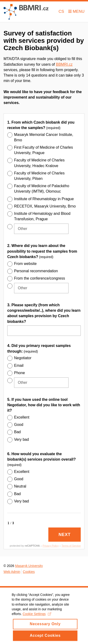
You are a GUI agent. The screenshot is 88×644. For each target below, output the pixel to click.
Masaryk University (29, 566)
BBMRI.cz (64, 64)
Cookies (29, 572)
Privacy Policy (51, 546)
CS (61, 11)
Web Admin (12, 572)
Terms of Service (71, 546)
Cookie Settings (37, 618)
